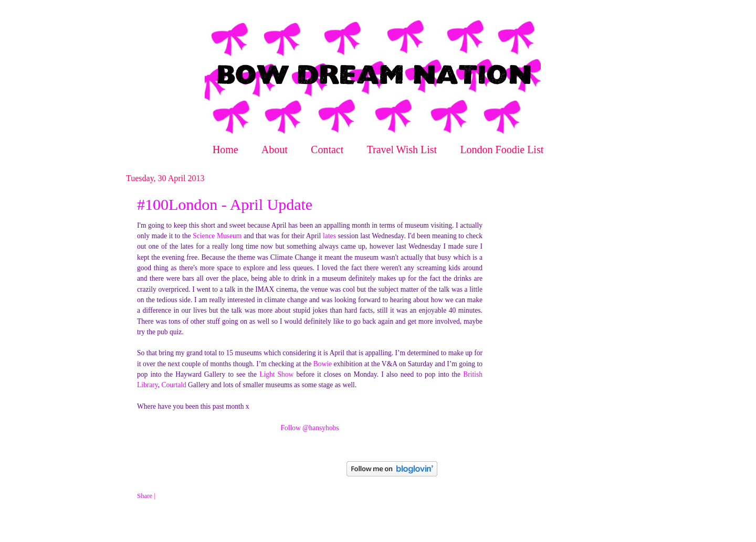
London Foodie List (502, 150)
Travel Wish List (402, 150)
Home (225, 150)
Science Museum (217, 236)
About (275, 150)
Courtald (174, 385)
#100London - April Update (225, 204)
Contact (327, 150)
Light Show (276, 374)
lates (329, 236)
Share (145, 496)
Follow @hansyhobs (309, 428)
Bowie (323, 364)
